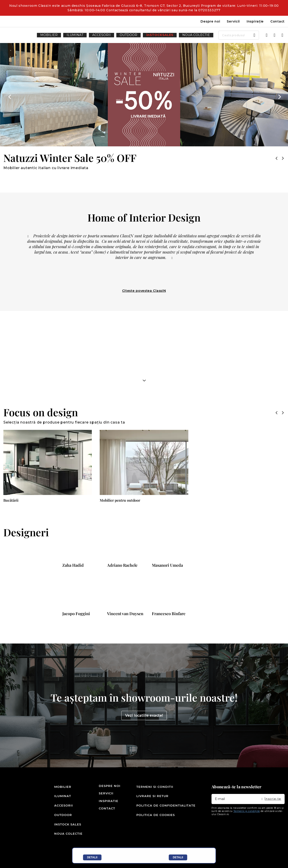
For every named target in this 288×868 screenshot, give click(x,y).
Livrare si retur (152, 804)
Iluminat (61, 804)
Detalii (92, 857)
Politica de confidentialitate (166, 812)
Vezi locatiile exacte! (144, 726)
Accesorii (61, 812)
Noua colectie (61, 834)
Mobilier (61, 797)
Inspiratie (104, 812)
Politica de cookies (156, 819)
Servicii (233, 21)
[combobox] (219, 35)
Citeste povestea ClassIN (144, 291)
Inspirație (255, 21)
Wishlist (274, 35)
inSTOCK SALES (61, 827)
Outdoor (61, 819)
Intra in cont (267, 35)
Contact (278, 21)
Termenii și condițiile (247, 822)
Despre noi (210, 21)
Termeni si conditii (155, 797)
